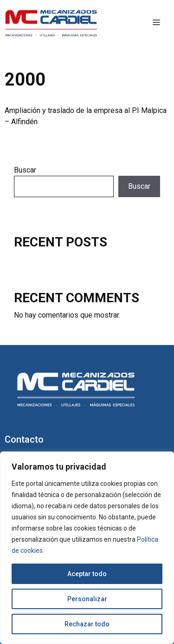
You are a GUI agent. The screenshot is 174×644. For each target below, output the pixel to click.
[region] (87, 548)
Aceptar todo (87, 574)
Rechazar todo (87, 624)
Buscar (25, 170)
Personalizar (87, 599)
